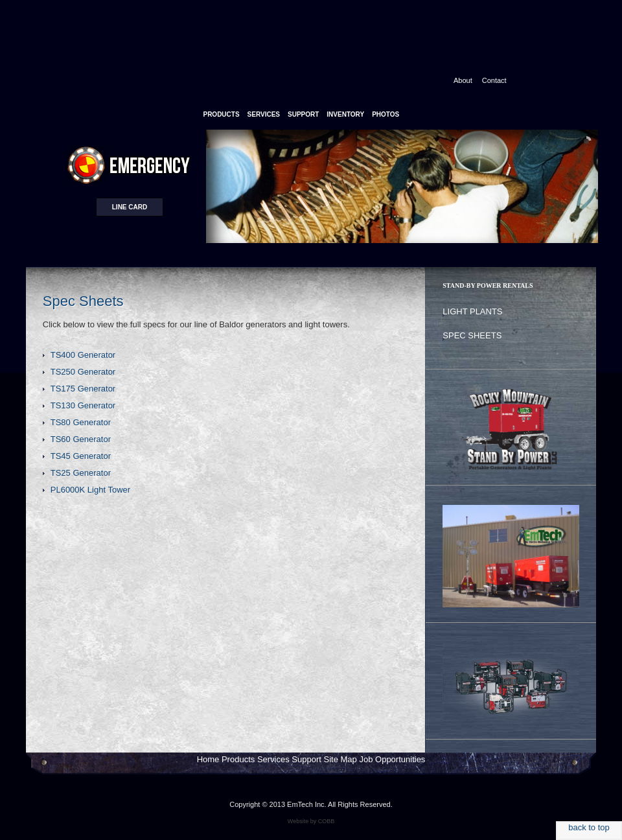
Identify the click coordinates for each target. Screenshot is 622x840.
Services (273, 759)
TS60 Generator (81, 439)
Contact (494, 80)
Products (238, 759)
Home (208, 759)
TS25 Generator (81, 473)
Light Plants (472, 311)
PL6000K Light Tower (90, 490)
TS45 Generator (81, 456)
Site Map (340, 759)
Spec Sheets (472, 335)
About (463, 80)
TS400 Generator (83, 355)
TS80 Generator (81, 422)
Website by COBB (311, 821)
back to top (589, 827)
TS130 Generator (83, 405)
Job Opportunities (392, 759)
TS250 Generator (83, 372)
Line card (130, 207)
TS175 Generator (83, 389)
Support (306, 759)
